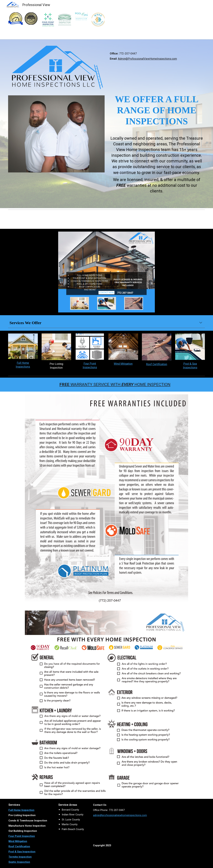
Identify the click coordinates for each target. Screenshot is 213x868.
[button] (201, 323)
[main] (157, 54)
